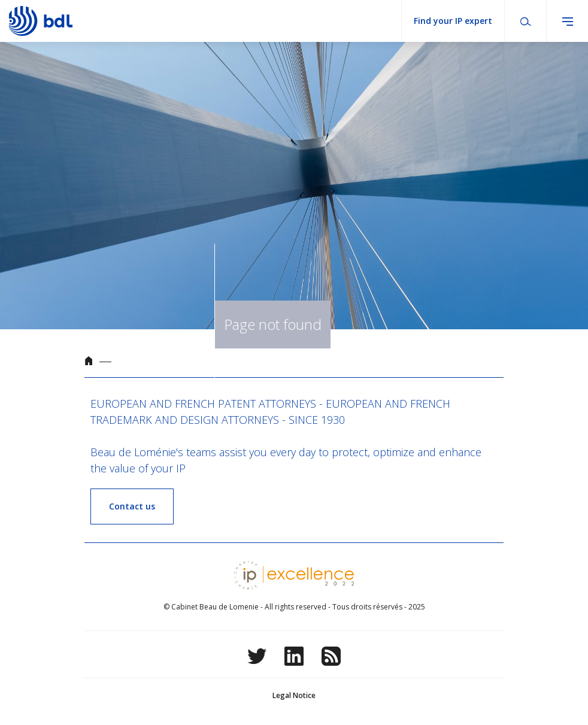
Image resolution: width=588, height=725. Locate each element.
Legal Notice (294, 695)
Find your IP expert (453, 21)
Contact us (132, 506)
